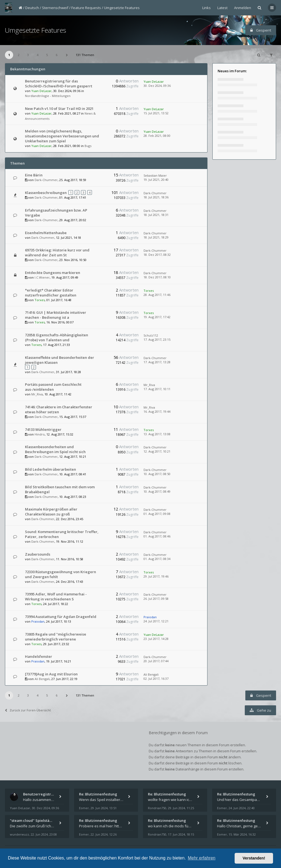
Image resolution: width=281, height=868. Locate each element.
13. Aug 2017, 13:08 (157, 434)
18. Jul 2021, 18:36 (156, 197)
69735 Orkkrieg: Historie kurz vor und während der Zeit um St (57, 253)
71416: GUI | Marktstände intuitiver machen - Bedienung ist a (56, 315)
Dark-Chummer (46, 180)
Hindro (40, 434)
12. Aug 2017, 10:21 (157, 451)
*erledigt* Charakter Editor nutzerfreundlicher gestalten (51, 293)
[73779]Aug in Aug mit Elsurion (51, 674)
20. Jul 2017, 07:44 (156, 661)
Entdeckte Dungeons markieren (53, 273)
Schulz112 (151, 335)
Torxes (40, 300)
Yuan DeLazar (41, 91)
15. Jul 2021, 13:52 (156, 113)
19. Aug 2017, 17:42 (157, 317)
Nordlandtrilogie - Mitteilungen (48, 96)
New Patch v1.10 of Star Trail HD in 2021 (59, 109)
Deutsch (32, 8)
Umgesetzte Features (122, 8)
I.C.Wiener (42, 277)
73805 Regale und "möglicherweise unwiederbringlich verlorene (56, 637)
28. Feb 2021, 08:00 (157, 136)
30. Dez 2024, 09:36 (157, 86)
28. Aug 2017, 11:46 (157, 295)
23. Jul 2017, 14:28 (156, 639)
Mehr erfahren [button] (202, 858)
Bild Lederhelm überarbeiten (50, 469)
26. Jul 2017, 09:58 (156, 599)
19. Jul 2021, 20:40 (156, 180)
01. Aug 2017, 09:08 (157, 514)
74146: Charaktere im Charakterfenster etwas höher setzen (59, 409)
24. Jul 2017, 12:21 (156, 621)
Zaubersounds (38, 554)
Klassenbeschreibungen (46, 193)
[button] (67, 55)
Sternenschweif (55, 8)
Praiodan (38, 621)
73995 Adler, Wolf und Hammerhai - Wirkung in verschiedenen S (56, 597)
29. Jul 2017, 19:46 (156, 576)
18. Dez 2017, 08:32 (157, 255)
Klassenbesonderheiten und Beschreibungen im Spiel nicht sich (55, 449)
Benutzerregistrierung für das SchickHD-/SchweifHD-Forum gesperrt (59, 84)
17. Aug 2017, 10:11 (157, 389)
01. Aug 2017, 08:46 (157, 536)
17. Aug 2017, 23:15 (157, 339)
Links (206, 8)
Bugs (88, 146)
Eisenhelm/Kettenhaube (46, 233)
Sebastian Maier (155, 175)
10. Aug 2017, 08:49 (157, 491)
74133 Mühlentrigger (43, 429)
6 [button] (57, 55)
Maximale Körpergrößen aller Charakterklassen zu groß (51, 512)
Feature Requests (86, 8)
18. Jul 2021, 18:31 (156, 215)
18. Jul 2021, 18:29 (156, 237)
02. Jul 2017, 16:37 (156, 679)
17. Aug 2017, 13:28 (157, 362)
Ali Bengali (42, 679)
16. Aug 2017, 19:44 (157, 411)
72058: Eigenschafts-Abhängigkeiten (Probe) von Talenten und (57, 337)
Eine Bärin (34, 175)
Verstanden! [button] (254, 858)
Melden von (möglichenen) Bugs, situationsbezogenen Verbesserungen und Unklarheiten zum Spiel (62, 136)
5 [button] (47, 55)
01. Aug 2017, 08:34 (157, 559)
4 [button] (38, 55)
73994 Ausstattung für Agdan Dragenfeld (61, 617)
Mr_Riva (37, 394)
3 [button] (28, 55)
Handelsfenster (39, 656)
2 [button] (19, 55)
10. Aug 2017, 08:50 (157, 474)
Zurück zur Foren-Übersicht (28, 710)
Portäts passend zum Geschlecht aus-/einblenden (53, 387)
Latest (222, 8)
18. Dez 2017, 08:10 (157, 277)
